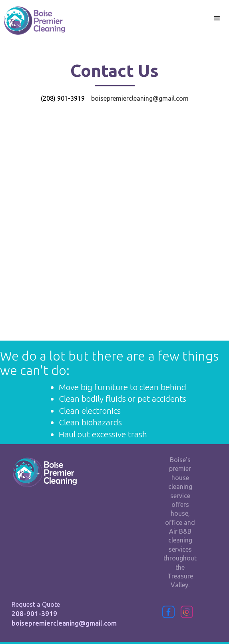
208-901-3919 (34, 613)
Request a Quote (36, 604)
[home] (33, 21)
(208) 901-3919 (63, 98)
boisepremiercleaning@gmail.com (64, 623)
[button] (217, 18)
